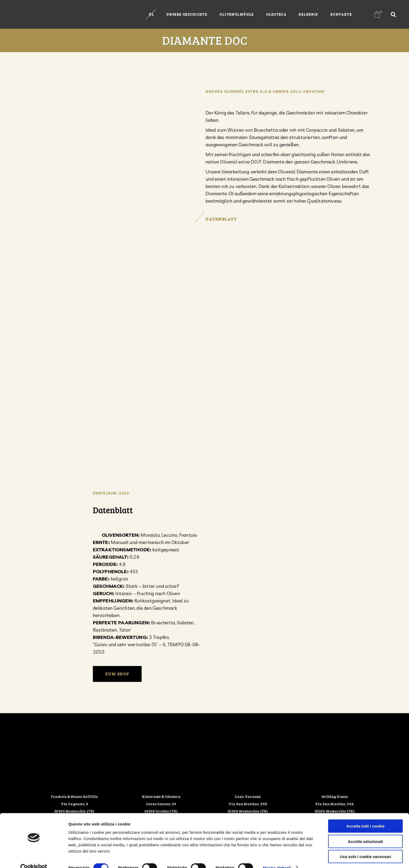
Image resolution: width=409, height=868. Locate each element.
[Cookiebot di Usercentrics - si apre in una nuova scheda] (34, 858)
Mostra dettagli (277, 858)
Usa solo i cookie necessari (365, 846)
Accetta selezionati (365, 831)
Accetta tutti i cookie (366, 816)
